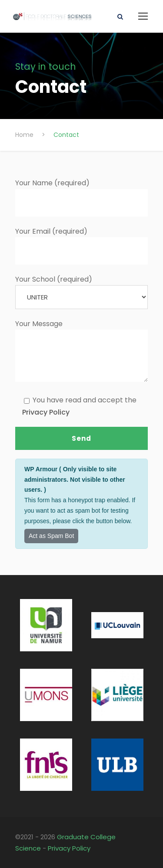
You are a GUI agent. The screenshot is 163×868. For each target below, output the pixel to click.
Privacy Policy (46, 412)
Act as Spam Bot (51, 536)
